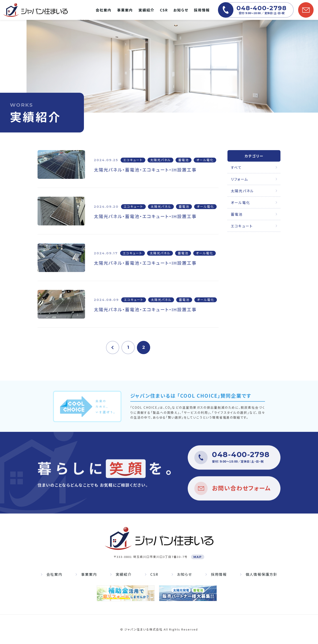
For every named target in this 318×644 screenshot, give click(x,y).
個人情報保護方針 (261, 574)
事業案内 (125, 10)
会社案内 (104, 10)
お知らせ (181, 10)
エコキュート (242, 226)
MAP (198, 557)
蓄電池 (237, 214)
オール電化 (240, 202)
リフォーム (239, 179)
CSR (164, 10)
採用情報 (202, 10)
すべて (236, 167)
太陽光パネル (242, 191)
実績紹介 (146, 10)
